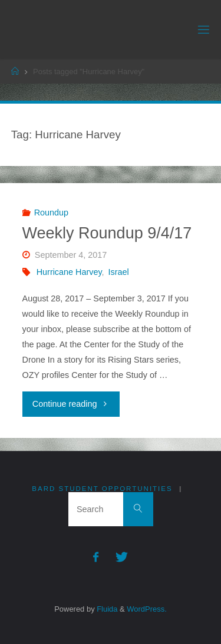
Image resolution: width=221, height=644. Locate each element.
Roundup (51, 213)
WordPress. (146, 609)
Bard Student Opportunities (102, 489)
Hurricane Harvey (69, 272)
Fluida (106, 609)
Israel (118, 272)
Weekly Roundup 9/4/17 (107, 233)
